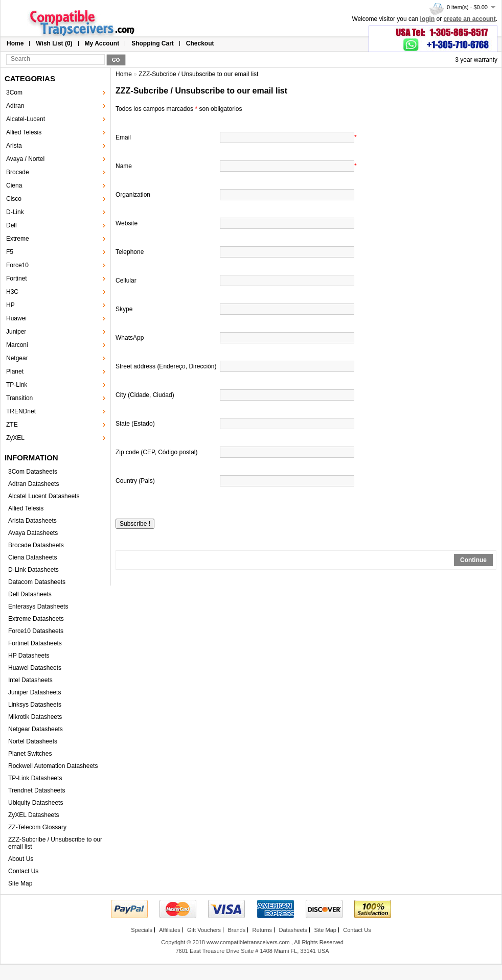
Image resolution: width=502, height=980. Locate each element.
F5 (10, 252)
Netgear (17, 358)
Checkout (200, 43)
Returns (263, 930)
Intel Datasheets (30, 680)
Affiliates (169, 930)
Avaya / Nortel (25, 159)
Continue (473, 560)
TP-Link (17, 385)
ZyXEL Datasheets (34, 815)
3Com (14, 92)
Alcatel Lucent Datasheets (44, 496)
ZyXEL (15, 438)
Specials (142, 930)
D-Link (15, 212)
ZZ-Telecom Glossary (37, 827)
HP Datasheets (29, 656)
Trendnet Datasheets (37, 790)
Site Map (20, 883)
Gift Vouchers (204, 930)
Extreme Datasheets (36, 619)
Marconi (17, 345)
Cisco (14, 199)
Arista (14, 146)
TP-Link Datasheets (35, 778)
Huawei (16, 318)
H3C (12, 292)
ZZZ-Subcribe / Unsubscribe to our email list (198, 74)
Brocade (18, 172)
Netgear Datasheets (36, 729)
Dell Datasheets (30, 594)
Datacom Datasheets (37, 582)
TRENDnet (21, 411)
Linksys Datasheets (35, 705)
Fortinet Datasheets (35, 643)
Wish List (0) (54, 43)
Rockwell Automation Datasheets (53, 766)
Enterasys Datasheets (38, 606)
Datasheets (293, 930)
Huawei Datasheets (35, 668)
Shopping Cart (153, 43)
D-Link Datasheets (33, 570)
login (428, 19)
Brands (236, 930)
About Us (21, 859)
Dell (12, 225)
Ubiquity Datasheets (36, 803)
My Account (102, 43)
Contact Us (23, 871)
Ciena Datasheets (32, 557)
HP (10, 305)
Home (15, 43)
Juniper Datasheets (35, 692)
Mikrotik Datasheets (35, 717)
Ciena (14, 185)
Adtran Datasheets (33, 484)
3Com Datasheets (33, 472)
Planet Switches (30, 754)
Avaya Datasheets (33, 533)
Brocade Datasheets (36, 545)
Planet (15, 371)
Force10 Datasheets (36, 631)
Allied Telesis (24, 132)
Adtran (15, 106)
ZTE (12, 425)
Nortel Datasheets (33, 741)
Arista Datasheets (32, 521)
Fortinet (17, 278)
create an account (470, 19)
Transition (19, 398)
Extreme (18, 239)
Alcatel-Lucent (26, 119)
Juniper (16, 332)
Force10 (17, 265)
